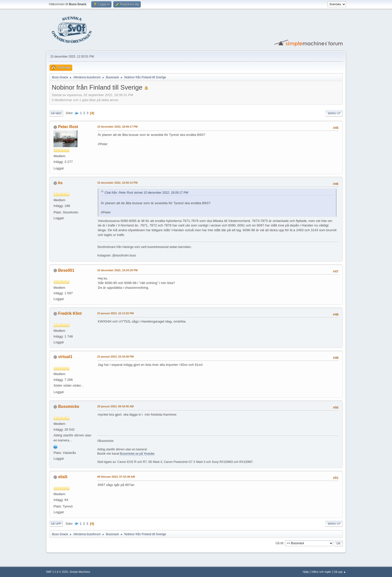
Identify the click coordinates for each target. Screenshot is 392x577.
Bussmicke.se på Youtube (137, 454)
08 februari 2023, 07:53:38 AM (116, 477)
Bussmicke (68, 406)
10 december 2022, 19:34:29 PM (117, 270)
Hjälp (306, 572)
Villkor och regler (321, 572)
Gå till (279, 543)
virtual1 (65, 357)
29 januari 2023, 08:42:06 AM (115, 406)
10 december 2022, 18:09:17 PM (117, 127)
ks (60, 183)
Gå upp (56, 524)
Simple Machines (80, 572)
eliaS (63, 477)
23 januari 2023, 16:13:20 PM (115, 313)
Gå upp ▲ (340, 572)
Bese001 (66, 270)
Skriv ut (334, 113)
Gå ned (56, 113)
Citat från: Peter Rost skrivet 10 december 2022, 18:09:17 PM (146, 193)
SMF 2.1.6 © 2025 (57, 572)
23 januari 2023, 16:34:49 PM (115, 357)
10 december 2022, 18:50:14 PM (117, 183)
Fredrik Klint (70, 313)
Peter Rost (68, 127)
